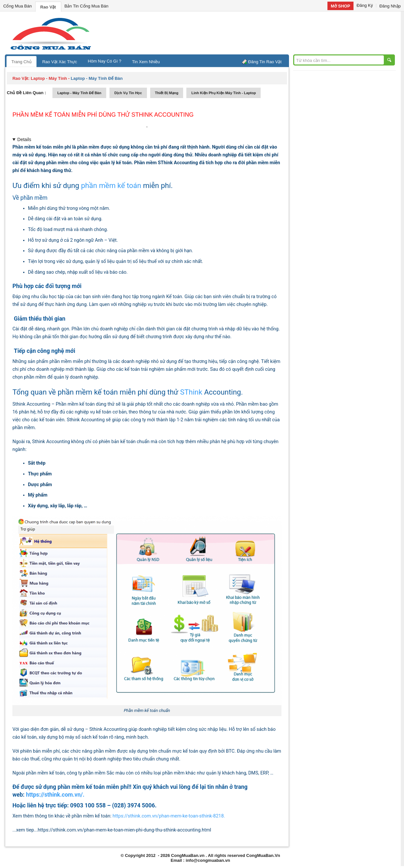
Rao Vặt (48, 7)
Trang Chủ (22, 62)
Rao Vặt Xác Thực (60, 62)
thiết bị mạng (167, 93)
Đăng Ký (365, 5)
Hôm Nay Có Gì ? (105, 61)
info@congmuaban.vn (208, 860)
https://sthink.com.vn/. (55, 795)
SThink (191, 392)
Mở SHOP (340, 6)
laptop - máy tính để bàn (79, 93)
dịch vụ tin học (128, 93)
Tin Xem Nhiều (146, 62)
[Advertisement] (257, 33)
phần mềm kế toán (111, 185)
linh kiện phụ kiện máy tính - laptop (224, 93)
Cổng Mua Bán (18, 6)
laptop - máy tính (49, 78)
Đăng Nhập (390, 6)
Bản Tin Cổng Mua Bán (87, 6)
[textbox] (152, 240)
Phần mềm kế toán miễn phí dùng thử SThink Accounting (103, 115)
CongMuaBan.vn (188, 855)
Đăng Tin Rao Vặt (265, 62)
